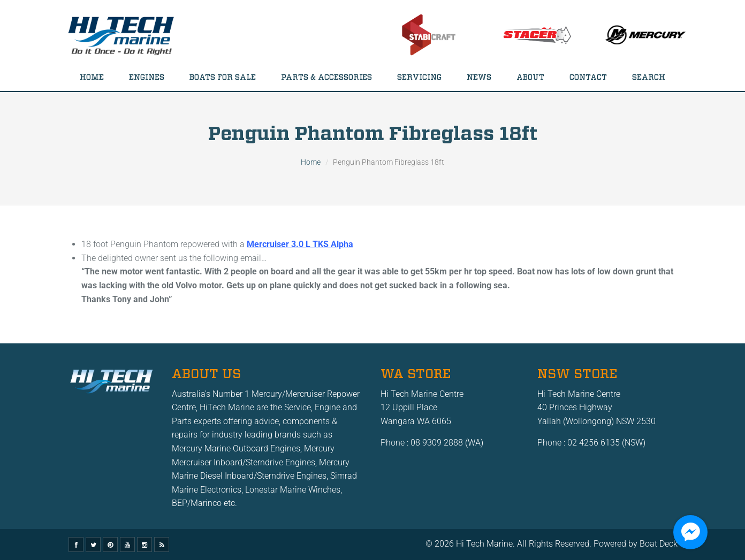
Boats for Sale (223, 78)
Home (92, 78)
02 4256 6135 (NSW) (606, 443)
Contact (588, 78)
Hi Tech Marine (484, 544)
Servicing (419, 78)
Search (649, 78)
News (479, 78)
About (530, 78)
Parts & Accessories (326, 78)
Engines (147, 78)
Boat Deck (659, 544)
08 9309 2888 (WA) (447, 443)
